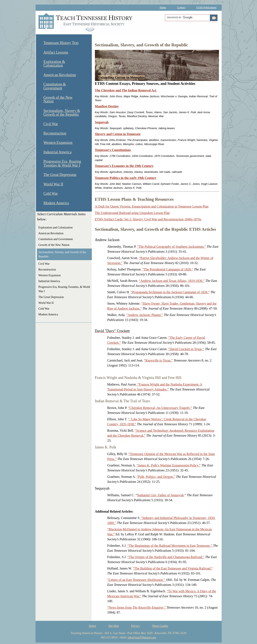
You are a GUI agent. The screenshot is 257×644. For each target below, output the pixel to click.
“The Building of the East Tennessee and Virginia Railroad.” (173, 568)
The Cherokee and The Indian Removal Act (126, 90)
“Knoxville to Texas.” (158, 360)
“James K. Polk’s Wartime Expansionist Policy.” (169, 465)
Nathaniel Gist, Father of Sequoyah (160, 495)
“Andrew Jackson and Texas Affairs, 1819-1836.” (172, 281)
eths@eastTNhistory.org (142, 637)
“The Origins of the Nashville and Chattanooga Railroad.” (166, 557)
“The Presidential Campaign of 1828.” (168, 269)
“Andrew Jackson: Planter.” (145, 315)
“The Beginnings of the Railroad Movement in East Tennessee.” (170, 546)
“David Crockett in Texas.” (186, 349)
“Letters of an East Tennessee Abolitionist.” (137, 580)
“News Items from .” (137, 607)
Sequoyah (102, 122)
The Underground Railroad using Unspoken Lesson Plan (132, 213)
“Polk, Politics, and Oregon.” (156, 477)
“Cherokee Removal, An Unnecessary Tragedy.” (160, 408)
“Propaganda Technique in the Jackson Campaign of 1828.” (170, 292)
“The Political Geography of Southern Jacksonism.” (171, 247)
